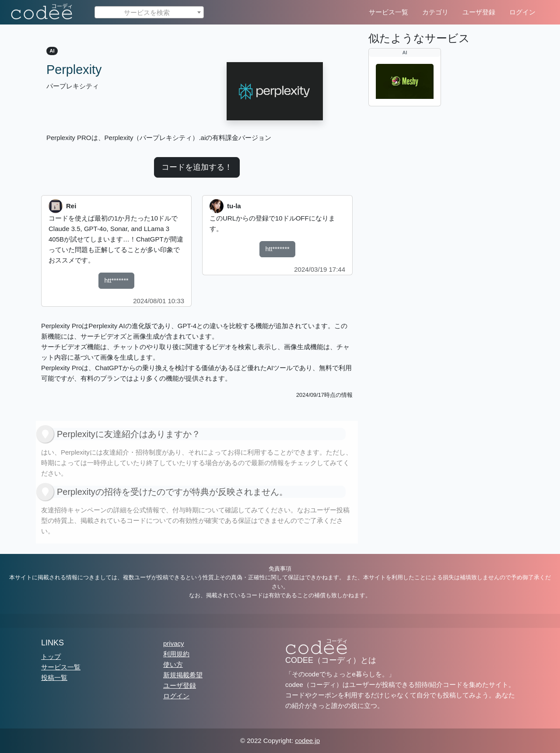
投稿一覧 (54, 678)
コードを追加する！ (197, 167)
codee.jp (307, 741)
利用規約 (176, 654)
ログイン (522, 12)
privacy (174, 643)
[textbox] (149, 13)
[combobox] (149, 12)
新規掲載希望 (183, 675)
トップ (51, 657)
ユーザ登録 (479, 12)
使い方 (173, 664)
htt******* (116, 280)
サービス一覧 (388, 12)
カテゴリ (435, 12)
